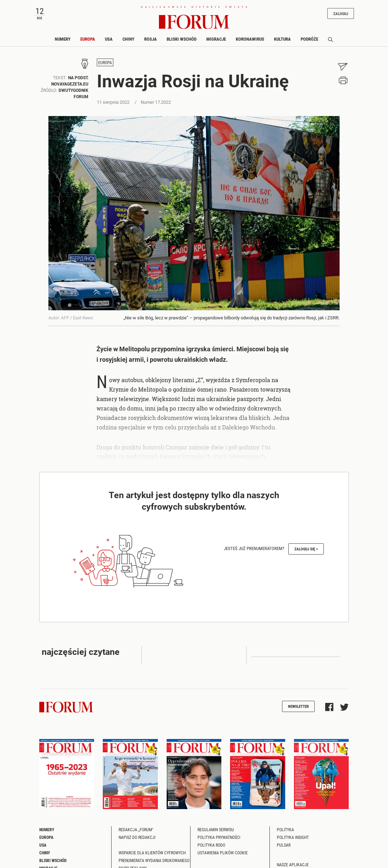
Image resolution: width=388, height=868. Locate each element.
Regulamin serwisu (216, 829)
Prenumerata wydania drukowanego (154, 860)
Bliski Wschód (182, 39)
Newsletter (298, 706)
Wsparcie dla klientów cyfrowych (152, 853)
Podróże (309, 39)
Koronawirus (250, 39)
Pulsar (284, 845)
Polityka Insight (293, 837)
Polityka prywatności (219, 837)
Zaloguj (341, 13)
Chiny (128, 39)
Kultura (282, 39)
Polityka (285, 829)
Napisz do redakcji (137, 837)
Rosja (150, 39)
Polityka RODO (211, 845)
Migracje (216, 39)
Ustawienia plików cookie (223, 853)
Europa (88, 39)
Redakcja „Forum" (136, 829)
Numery (63, 39)
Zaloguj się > (306, 549)
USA (109, 39)
